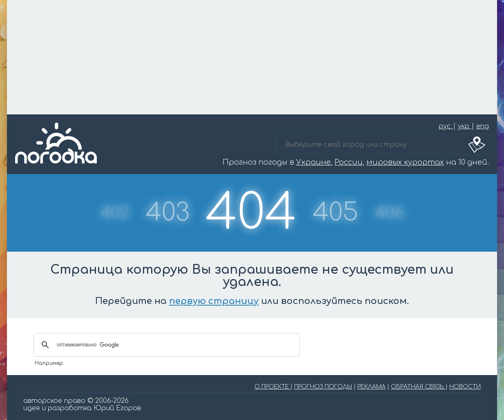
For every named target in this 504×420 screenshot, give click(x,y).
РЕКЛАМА (371, 387)
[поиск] (165, 345)
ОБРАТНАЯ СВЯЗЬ (418, 387)
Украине (313, 162)
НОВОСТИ (465, 387)
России (349, 162)
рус (446, 126)
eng (483, 126)
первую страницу (214, 301)
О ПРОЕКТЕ (272, 387)
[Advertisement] (252, 57)
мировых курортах (405, 162)
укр (465, 126)
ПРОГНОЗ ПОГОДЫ (323, 387)
